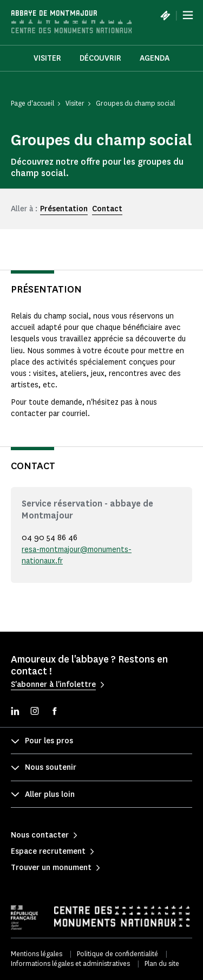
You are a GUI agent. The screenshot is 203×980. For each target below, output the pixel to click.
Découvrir (100, 58)
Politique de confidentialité (117, 954)
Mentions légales (37, 954)
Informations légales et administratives (70, 963)
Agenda (155, 58)
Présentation (64, 209)
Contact (107, 209)
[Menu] (188, 15)
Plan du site (162, 963)
